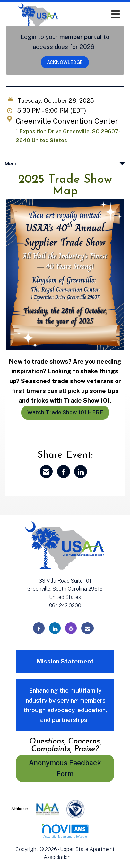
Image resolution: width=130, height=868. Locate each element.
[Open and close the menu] (98, 14)
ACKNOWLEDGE (65, 62)
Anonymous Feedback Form (65, 768)
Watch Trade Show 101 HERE (65, 412)
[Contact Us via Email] (87, 628)
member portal (81, 37)
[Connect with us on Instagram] (71, 628)
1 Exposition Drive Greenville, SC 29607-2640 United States (68, 136)
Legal (80, 857)
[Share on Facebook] (64, 471)
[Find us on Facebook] (39, 628)
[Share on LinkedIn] (81, 471)
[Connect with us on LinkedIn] (55, 628)
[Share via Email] (46, 471)
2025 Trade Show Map (65, 186)
